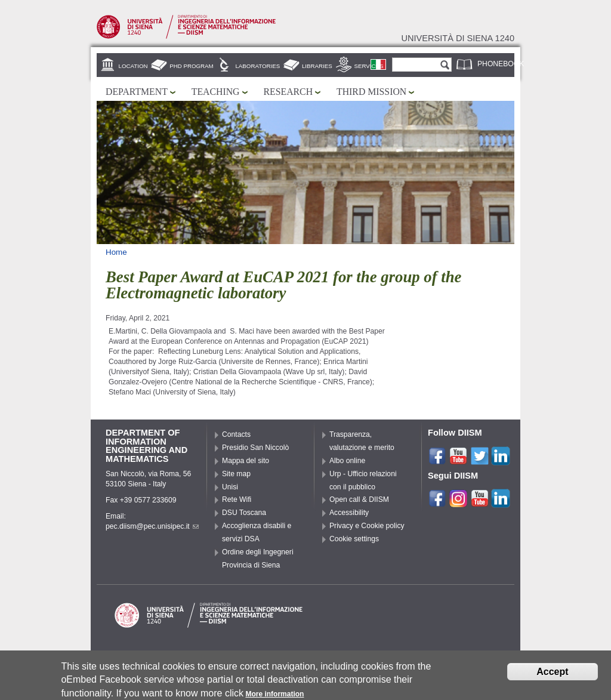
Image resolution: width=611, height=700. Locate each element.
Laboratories (257, 66)
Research (288, 92)
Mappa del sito (246, 461)
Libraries (317, 66)
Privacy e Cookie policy (367, 526)
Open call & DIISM (359, 499)
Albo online (347, 461)
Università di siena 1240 (458, 38)
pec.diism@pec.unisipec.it (152, 526)
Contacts (236, 434)
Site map (236, 474)
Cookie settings (354, 539)
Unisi (230, 487)
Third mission (371, 92)
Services (369, 66)
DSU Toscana (244, 513)
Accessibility (349, 513)
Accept (552, 674)
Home (116, 252)
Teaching (216, 92)
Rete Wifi (237, 499)
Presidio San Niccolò (255, 448)
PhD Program (191, 66)
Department (137, 92)
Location (133, 66)
